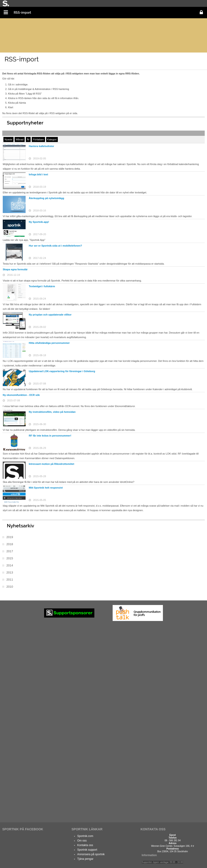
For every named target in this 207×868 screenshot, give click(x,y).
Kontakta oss (85, 845)
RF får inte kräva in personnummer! (50, 436)
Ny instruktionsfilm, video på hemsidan (52, 412)
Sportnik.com (85, 836)
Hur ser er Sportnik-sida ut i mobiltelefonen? (55, 246)
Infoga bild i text (38, 174)
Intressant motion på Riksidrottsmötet (52, 464)
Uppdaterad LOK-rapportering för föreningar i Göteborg (62, 371)
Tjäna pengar (85, 859)
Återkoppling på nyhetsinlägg (46, 198)
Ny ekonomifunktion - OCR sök (21, 395)
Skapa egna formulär (15, 269)
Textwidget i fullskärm (42, 286)
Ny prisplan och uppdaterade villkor (50, 315)
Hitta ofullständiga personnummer (49, 343)
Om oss (82, 841)
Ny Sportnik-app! (39, 222)
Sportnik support (87, 850)
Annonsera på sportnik (91, 854)
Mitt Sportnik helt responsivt (46, 488)
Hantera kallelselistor (41, 146)
